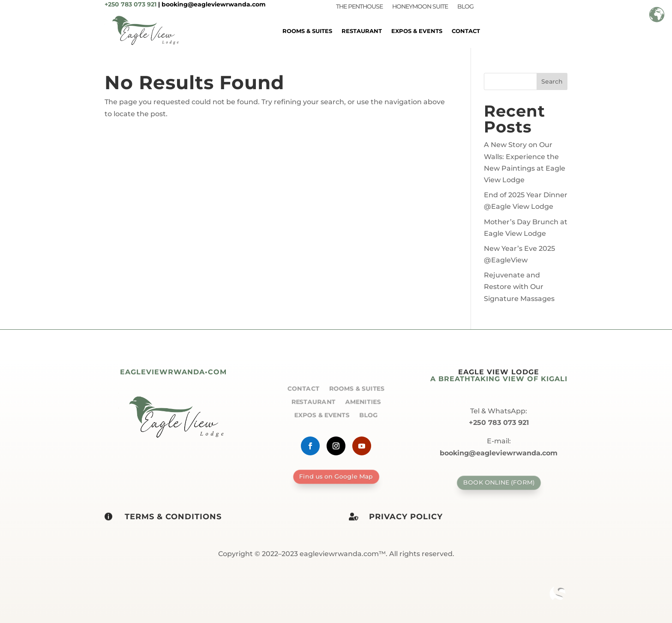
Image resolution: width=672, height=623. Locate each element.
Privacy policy (406, 517)
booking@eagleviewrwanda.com (214, 4)
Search (552, 81)
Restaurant (362, 31)
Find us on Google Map (336, 476)
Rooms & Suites (307, 31)
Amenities (363, 401)
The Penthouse (359, 7)
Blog (465, 7)
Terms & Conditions (173, 517)
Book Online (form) (499, 483)
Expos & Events (417, 31)
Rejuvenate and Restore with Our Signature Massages (519, 287)
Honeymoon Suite (420, 7)
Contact (466, 31)
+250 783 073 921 (130, 4)
